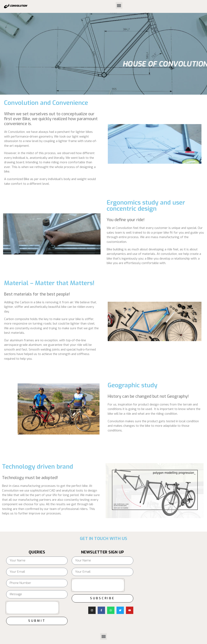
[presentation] (32, 608)
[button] (119, 5)
